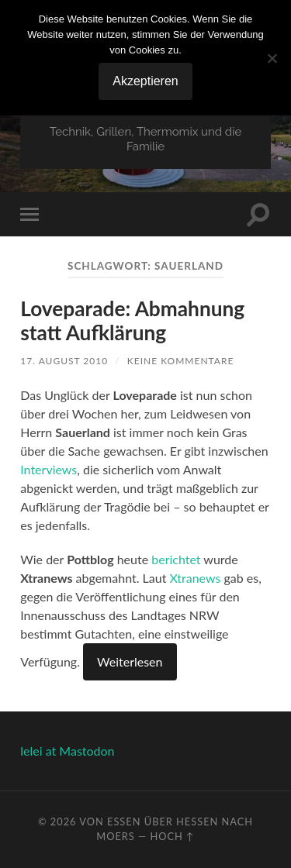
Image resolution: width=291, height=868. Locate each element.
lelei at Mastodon (67, 751)
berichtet (176, 559)
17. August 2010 (64, 361)
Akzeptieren (145, 81)
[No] (272, 58)
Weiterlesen (130, 661)
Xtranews (196, 578)
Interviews (48, 469)
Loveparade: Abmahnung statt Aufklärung (132, 321)
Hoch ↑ (172, 836)
